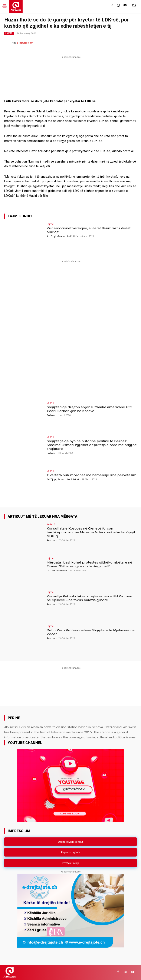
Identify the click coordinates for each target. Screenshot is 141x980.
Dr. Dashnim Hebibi (57, 571)
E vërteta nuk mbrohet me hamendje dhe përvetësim (92, 475)
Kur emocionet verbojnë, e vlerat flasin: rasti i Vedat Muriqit (89, 230)
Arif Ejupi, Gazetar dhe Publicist (63, 236)
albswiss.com (25, 43)
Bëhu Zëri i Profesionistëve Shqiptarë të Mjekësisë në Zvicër (91, 632)
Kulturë (51, 524)
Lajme (9, 33)
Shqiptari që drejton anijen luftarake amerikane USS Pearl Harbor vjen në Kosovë (90, 409)
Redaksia (51, 415)
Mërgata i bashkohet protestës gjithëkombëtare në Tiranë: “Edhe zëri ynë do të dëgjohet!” (89, 564)
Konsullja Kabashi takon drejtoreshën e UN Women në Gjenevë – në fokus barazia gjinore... (89, 598)
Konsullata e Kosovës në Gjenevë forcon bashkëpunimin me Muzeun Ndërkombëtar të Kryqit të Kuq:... (91, 532)
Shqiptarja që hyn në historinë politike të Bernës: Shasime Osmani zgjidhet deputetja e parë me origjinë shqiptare (92, 445)
